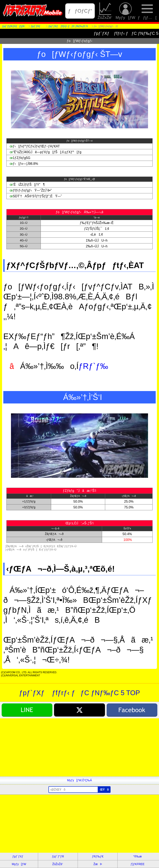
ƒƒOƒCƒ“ (80, 11)
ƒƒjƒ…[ (147, 11)
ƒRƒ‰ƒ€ (98, 856)
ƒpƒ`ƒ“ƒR (58, 856)
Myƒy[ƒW (125, 11)
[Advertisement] (79, 747)
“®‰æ (138, 856)
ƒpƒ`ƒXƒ (19, 856)
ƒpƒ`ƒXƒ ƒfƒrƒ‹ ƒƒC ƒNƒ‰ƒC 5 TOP (79, 693)
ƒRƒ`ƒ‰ (93, 366)
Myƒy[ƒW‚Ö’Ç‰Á (79, 780)
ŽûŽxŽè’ (105, 11)
